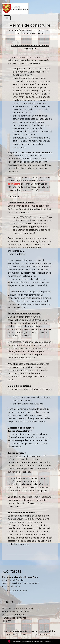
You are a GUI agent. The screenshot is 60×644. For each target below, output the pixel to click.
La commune (28, 30)
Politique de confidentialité (39, 631)
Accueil (14, 30)
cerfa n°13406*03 (22, 217)
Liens (9, 601)
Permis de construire (30, 34)
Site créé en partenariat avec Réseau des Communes (30, 641)
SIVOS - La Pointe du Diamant (17, 612)
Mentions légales (13, 631)
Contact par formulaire (16, 591)
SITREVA (6, 621)
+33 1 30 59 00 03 (11, 587)
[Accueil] (15, 7)
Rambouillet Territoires (14, 618)
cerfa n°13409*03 (22, 224)
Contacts (12, 571)
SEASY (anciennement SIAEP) (17, 608)
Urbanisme (43, 30)
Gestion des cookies (45, 635)
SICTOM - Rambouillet (14, 615)
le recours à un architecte (31, 178)
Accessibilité (11, 635)
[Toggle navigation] (7, 18)
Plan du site (26, 635)
